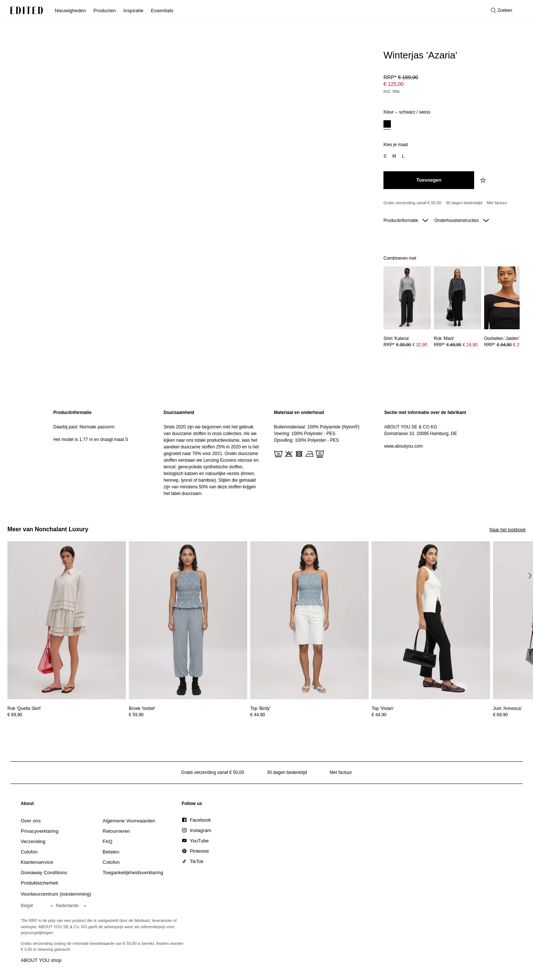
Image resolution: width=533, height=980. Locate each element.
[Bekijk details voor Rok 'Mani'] (457, 298)
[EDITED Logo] (27, 10)
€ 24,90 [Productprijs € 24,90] (470, 345)
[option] (387, 125)
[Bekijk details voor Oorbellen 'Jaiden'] (508, 298)
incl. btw (391, 91)
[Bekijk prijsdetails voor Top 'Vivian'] (431, 715)
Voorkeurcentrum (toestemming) (56, 894)
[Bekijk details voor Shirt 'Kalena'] (407, 298)
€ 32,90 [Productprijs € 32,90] (420, 345)
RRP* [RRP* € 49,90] (456, 345)
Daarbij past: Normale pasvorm (84, 427)
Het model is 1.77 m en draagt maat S (91, 440)
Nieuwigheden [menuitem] (70, 11)
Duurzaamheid (179, 412)
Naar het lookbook (508, 530)
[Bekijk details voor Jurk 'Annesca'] (507, 708)
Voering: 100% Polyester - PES (305, 434)
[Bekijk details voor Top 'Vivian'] (431, 620)
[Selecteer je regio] (38, 906)
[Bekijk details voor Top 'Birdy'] (309, 620)
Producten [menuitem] (105, 11)
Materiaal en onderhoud (299, 412)
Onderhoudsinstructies (461, 220)
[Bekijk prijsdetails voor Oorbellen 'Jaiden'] (508, 345)
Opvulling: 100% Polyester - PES (306, 440)
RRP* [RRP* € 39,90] (405, 345)
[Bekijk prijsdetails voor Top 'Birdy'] (309, 715)
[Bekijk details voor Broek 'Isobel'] (188, 620)
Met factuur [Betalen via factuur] (497, 203)
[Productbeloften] (452, 203)
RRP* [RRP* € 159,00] (401, 77)
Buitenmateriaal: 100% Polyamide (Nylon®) (317, 427)
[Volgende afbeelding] (517, 300)
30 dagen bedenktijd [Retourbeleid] (464, 203)
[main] (266, 453)
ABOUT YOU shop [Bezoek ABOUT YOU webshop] (41, 960)
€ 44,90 (258, 715)
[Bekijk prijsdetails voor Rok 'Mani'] (457, 345)
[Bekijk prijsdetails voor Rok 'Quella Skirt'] (67, 715)
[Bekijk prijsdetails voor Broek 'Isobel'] (188, 715)
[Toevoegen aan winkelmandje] (429, 180)
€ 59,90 (136, 715)
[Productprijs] (452, 85)
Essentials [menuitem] (162, 11)
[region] (101, 453)
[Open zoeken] (502, 10)
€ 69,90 (15, 715)
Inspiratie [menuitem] (133, 11)
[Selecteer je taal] (73, 906)
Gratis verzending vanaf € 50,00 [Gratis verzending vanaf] (412, 203)
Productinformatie (406, 220)
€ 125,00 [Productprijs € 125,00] (394, 84)
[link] (27, 805)
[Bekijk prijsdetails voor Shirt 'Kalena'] (407, 345)
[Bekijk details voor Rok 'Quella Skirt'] (67, 620)
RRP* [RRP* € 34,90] (506, 345)
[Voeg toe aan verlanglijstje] (484, 180)
